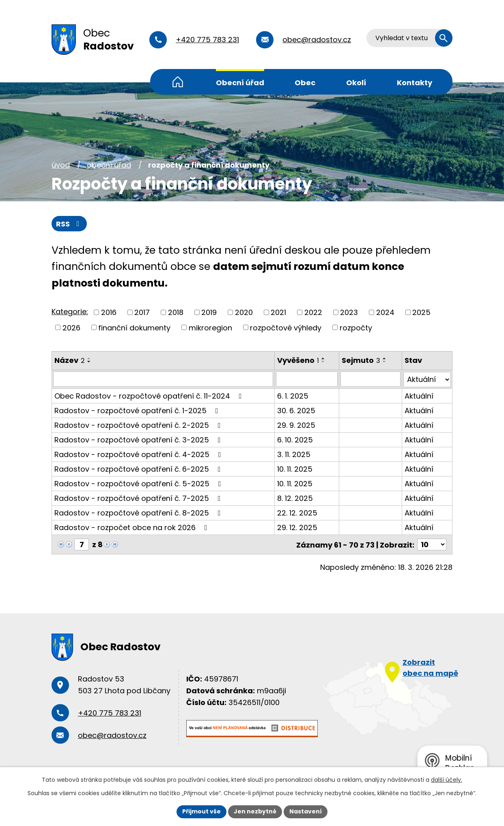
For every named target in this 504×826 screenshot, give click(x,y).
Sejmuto (361, 360)
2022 (313, 312)
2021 (278, 312)
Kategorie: (70, 312)
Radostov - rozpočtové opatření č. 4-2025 (139, 454)
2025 (421, 312)
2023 (349, 312)
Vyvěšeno (298, 360)
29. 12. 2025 (297, 527)
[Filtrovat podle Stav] (427, 379)
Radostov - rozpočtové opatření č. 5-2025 (139, 483)
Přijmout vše (201, 811)
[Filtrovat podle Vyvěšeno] (307, 379)
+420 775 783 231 (207, 40)
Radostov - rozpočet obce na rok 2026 (132, 527)
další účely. (447, 780)
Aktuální (419, 396)
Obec (305, 83)
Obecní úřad (240, 83)
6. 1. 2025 (293, 396)
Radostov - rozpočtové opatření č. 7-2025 (139, 498)
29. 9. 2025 (296, 425)
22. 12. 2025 (297, 512)
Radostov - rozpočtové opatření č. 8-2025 (139, 512)
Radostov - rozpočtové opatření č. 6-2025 (139, 469)
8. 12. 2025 (295, 498)
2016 (109, 312)
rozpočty (356, 327)
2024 (385, 312)
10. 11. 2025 (295, 469)
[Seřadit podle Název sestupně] (89, 362)
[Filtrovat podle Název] (163, 379)
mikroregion (210, 327)
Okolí (356, 83)
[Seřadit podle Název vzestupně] (89, 358)
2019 (209, 312)
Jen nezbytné (255, 811)
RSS (69, 224)
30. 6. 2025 (296, 410)
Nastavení (306, 811)
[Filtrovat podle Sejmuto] (370, 379)
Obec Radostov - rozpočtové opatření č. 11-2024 (150, 396)
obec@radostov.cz (317, 40)
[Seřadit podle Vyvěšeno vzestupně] (323, 358)
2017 (142, 312)
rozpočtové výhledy (286, 327)
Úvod (178, 82)
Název (70, 360)
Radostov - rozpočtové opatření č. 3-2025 (139, 439)
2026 (71, 327)
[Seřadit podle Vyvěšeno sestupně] (323, 362)
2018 (176, 312)
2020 (244, 312)
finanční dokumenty (134, 327)
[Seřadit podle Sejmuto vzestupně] (385, 358)
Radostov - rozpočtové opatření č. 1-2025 (138, 410)
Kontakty (415, 83)
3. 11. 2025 (294, 454)
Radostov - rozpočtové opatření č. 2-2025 (139, 425)
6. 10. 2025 (295, 439)
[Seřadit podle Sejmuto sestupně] (385, 362)
